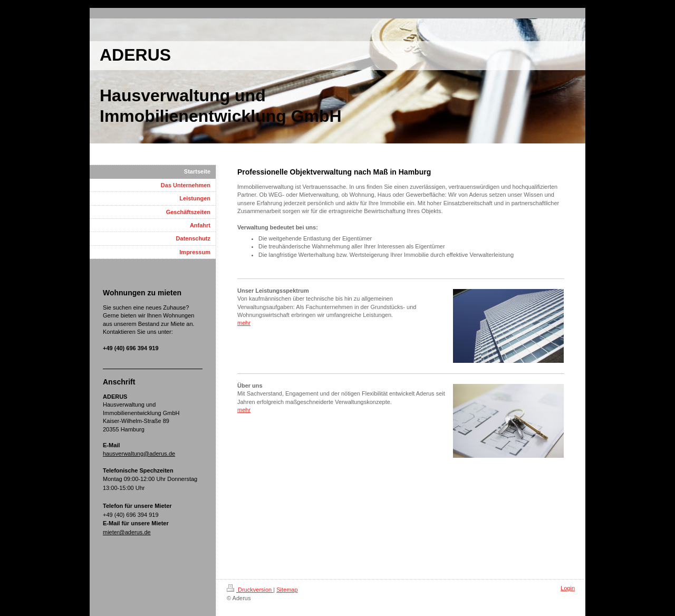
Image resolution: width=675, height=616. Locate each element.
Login (568, 588)
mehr (244, 323)
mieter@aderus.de (127, 532)
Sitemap (287, 590)
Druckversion (250, 590)
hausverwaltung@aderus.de (139, 454)
